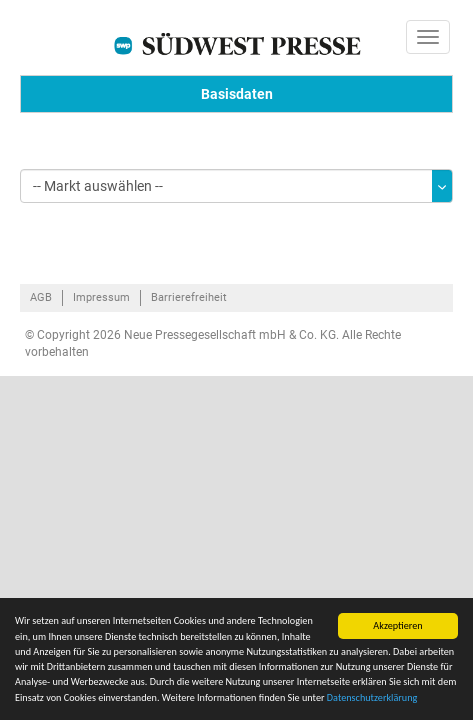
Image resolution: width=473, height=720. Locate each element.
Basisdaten (237, 94)
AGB (41, 297)
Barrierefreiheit (189, 297)
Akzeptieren (397, 625)
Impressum (101, 297)
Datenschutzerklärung (372, 697)
